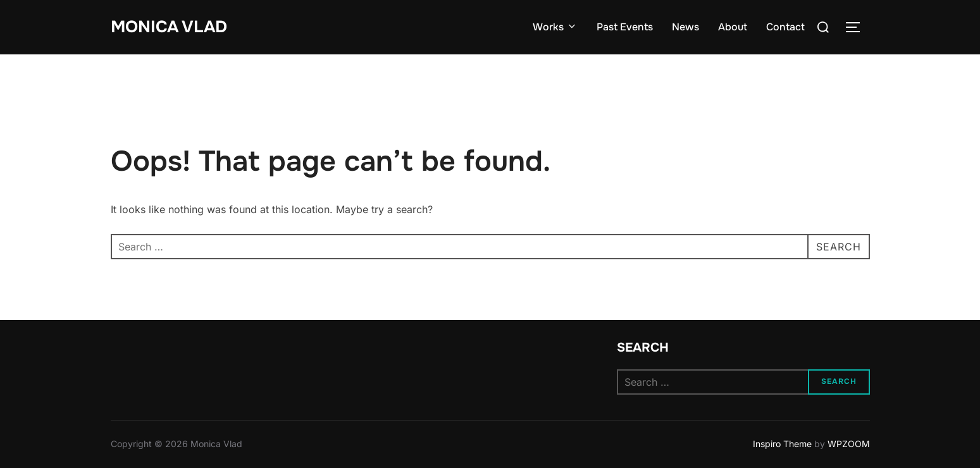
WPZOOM (849, 444)
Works (555, 27)
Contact (785, 27)
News (685, 27)
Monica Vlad (169, 27)
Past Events (625, 27)
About (733, 27)
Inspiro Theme (782, 444)
